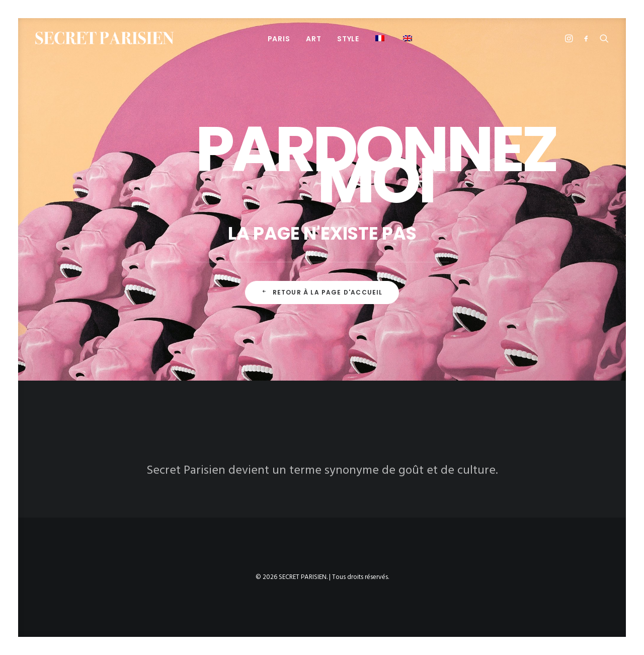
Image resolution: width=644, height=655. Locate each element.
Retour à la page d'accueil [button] (322, 292)
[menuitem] (279, 39)
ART (313, 39)
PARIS (279, 39)
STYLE (348, 39)
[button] (381, 38)
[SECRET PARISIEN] (105, 38)
